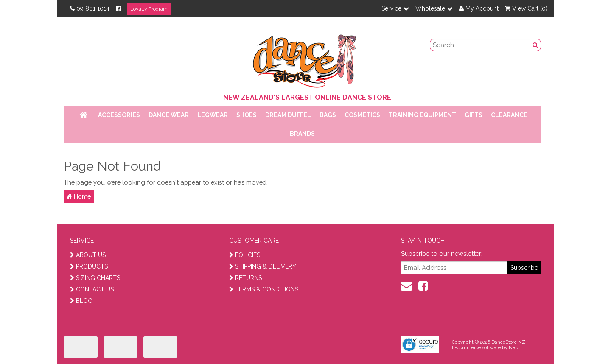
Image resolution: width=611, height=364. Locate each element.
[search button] (535, 45)
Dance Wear (169, 115)
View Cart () (526, 8)
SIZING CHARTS (95, 278)
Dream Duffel (288, 115)
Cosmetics (362, 115)
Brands (302, 134)
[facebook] (423, 286)
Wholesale (434, 8)
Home (79, 196)
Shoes (247, 115)
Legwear (213, 115)
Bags (328, 115)
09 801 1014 (90, 8)
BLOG (81, 301)
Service (395, 8)
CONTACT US (92, 289)
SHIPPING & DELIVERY (263, 266)
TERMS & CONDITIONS (264, 289)
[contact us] (406, 286)
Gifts (474, 115)
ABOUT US (88, 255)
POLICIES (245, 255)
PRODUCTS (89, 266)
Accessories (119, 115)
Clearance (509, 115)
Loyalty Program (149, 9)
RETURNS (245, 278)
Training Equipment (422, 115)
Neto (514, 348)
